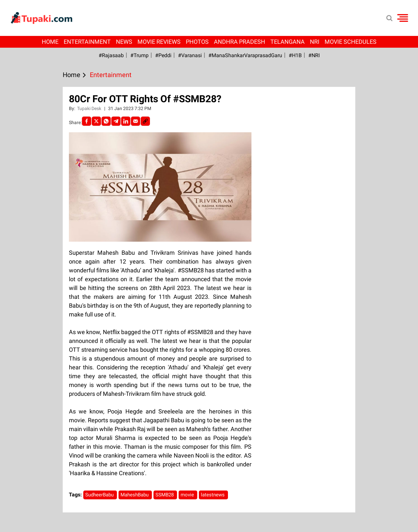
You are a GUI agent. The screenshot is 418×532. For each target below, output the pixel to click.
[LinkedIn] (126, 121)
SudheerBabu (100, 495)
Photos (197, 42)
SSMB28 (165, 495)
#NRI (314, 55)
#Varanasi (190, 55)
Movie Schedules (351, 42)
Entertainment (87, 42)
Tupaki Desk (90, 108)
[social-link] (145, 121)
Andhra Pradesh (240, 42)
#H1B (295, 55)
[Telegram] (116, 121)
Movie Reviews (159, 42)
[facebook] (87, 121)
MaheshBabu (135, 495)
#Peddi (163, 55)
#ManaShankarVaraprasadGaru (245, 55)
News (124, 42)
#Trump (139, 55)
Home (50, 42)
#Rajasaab (111, 55)
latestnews (213, 495)
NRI (315, 42)
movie (188, 495)
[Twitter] (96, 121)
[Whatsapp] (106, 121)
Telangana (288, 42)
